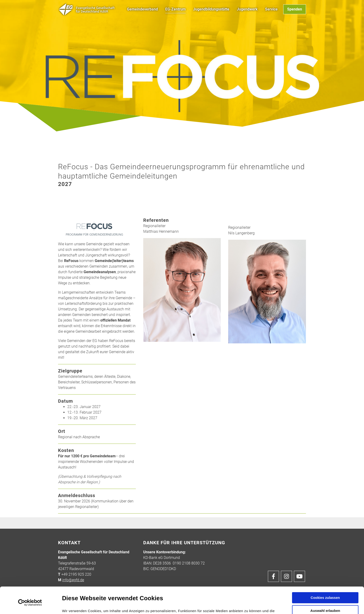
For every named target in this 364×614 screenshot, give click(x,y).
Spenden (295, 9)
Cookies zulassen (325, 571)
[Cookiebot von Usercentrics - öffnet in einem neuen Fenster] (30, 576)
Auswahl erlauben (325, 584)
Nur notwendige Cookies (325, 598)
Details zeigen (248, 605)
